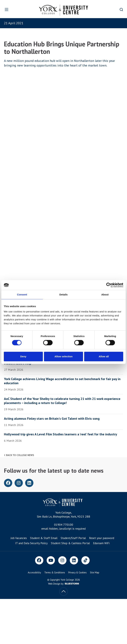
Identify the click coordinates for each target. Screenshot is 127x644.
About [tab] (105, 295)
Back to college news (19, 455)
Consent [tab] (22, 295)
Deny (23, 356)
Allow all (104, 356)
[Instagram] (62, 560)
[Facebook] (39, 560)
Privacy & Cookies (77, 572)
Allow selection (63, 356)
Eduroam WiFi (101, 543)
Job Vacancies (19, 538)
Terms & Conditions (55, 572)
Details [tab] (63, 295)
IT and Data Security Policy (31, 543)
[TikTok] (85, 560)
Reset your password (102, 538)
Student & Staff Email (44, 538)
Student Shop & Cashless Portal (70, 543)
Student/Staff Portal (73, 538)
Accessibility (34, 572)
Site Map (95, 572)
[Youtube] (51, 560)
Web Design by (63, 584)
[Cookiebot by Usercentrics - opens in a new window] (109, 285)
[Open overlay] (12, 9)
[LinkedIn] (74, 560)
